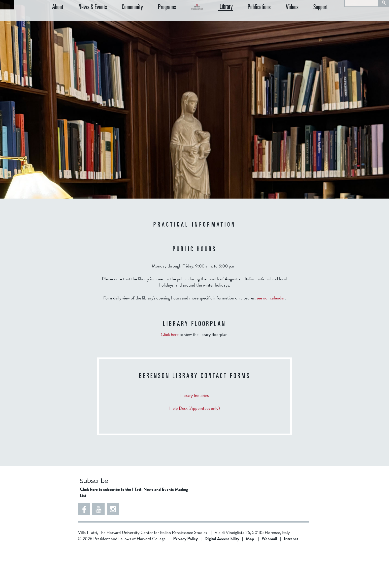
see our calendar (271, 338)
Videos (303, 20)
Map (250, 578)
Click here (170, 374)
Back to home (7, 5)
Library (248, 20)
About (58, 20)
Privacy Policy (185, 578)
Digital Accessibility (222, 578)
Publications (276, 20)
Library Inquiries (194, 435)
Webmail (269, 578)
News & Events (87, 20)
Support (326, 20)
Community (121, 20)
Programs (150, 20)
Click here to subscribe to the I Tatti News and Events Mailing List (134, 532)
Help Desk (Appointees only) (194, 448)
